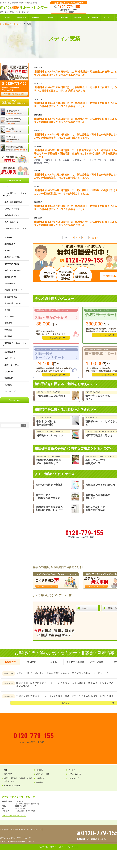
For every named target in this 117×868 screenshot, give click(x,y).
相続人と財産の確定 (13, 270)
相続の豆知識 (10, 358)
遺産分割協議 (10, 283)
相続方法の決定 (11, 277)
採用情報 (8, 385)
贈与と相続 (9, 316)
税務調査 (8, 330)
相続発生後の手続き (13, 257)
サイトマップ (10, 391)
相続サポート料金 (12, 365)
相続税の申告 (10, 244)
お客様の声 (9, 372)
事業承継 (8, 336)
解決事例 (8, 237)
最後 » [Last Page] (95, 238)
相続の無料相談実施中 (14, 202)
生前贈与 (8, 323)
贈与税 (7, 310)
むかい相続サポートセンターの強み (14, 194)
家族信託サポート (12, 352)
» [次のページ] (90, 238)
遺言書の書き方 (11, 297)
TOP (7, 187)
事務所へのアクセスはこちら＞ (14, 816)
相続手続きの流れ (12, 264)
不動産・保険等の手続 (14, 290)
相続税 (7, 251)
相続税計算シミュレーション (14, 344)
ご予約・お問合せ (12, 209)
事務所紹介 (9, 378)
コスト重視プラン (12, 222)
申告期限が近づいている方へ (14, 230)
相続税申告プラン (12, 215)
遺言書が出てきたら (13, 303)
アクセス (72, 770)
